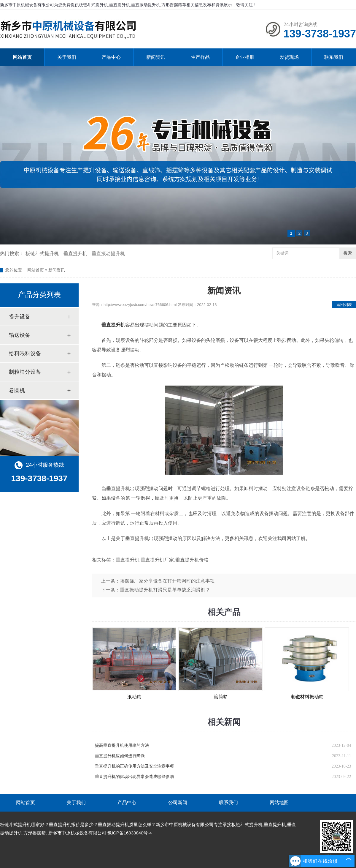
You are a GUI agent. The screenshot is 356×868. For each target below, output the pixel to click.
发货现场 (289, 57)
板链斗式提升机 (42, 254)
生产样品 (200, 57)
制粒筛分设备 (25, 372)
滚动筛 (134, 697)
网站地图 (279, 802)
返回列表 (344, 305)
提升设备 (20, 317)
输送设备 (20, 335)
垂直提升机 (75, 254)
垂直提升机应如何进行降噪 (120, 756)
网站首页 (22, 57)
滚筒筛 (221, 697)
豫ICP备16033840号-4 (130, 833)
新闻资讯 (156, 57)
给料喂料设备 (25, 353)
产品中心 (111, 57)
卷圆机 (17, 390)
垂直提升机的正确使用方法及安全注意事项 (134, 766)
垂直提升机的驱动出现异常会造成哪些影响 (134, 777)
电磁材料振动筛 (307, 697)
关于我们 (67, 57)
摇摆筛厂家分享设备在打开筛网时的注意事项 (167, 581)
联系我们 (334, 57)
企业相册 (245, 57)
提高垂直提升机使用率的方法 (122, 745)
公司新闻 (178, 802)
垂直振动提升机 (108, 254)
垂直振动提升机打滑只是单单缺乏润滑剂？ (165, 590)
